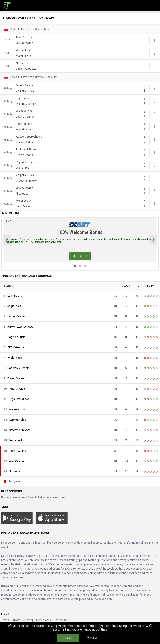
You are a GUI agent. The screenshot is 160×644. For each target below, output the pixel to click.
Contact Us (61, 620)
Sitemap (28, 620)
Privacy (16, 620)
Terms (5, 620)
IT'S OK (68, 638)
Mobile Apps (44, 620)
